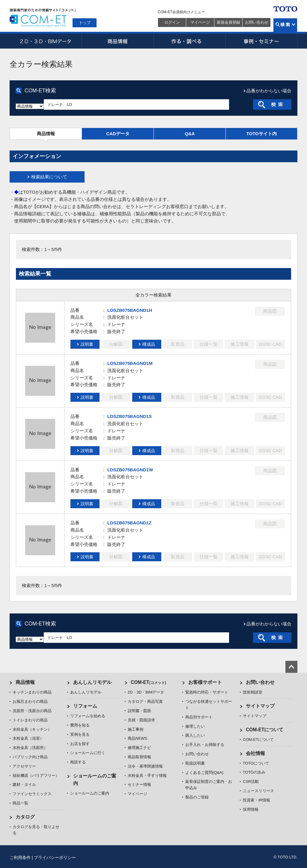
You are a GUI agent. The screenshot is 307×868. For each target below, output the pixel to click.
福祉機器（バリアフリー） (36, 776)
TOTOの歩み (254, 772)
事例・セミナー (261, 41)
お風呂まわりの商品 (30, 701)
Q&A (190, 134)
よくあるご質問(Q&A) (204, 773)
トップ (85, 23)
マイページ (200, 22)
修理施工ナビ (139, 748)
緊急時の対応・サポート (207, 692)
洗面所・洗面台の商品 (32, 711)
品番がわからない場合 (269, 91)
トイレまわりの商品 (30, 720)
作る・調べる (189, 41)
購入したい (195, 735)
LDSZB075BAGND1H (130, 310)
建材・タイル (24, 784)
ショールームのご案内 (90, 793)
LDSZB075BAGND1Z (130, 523)
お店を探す (80, 744)
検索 (285, 25)
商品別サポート (199, 717)
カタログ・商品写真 (145, 701)
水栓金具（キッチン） (32, 729)
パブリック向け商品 (30, 757)
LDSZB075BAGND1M (130, 363)
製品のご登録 (197, 797)
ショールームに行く (88, 753)
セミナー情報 (139, 784)
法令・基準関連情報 (145, 766)
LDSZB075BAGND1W (130, 470)
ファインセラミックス (32, 794)
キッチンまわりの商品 (32, 692)
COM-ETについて (265, 730)
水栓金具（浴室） (28, 738)
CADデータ (118, 134)
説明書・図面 (139, 711)
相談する (78, 762)
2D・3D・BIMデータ (46, 41)
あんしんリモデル (92, 682)
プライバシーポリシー (55, 858)
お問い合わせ (257, 22)
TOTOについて (256, 763)
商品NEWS (137, 738)
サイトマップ (260, 706)
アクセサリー (24, 766)
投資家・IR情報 (256, 800)
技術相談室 (253, 692)
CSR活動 (251, 781)
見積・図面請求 (141, 720)
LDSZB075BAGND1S (130, 416)
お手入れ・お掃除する (205, 745)
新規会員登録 (228, 22)
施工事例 (136, 729)
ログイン (172, 22)
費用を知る (80, 725)
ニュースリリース (258, 791)
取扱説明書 (195, 763)
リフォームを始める (88, 716)
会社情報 (255, 753)
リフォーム (85, 706)
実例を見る (80, 734)
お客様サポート (205, 682)
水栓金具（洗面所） (30, 748)
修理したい (195, 726)
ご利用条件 (20, 858)
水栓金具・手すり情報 (147, 776)
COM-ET (148, 682)
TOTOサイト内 (261, 134)
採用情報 (251, 809)
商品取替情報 (139, 757)
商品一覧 (20, 803)
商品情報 (118, 41)
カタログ (25, 817)
